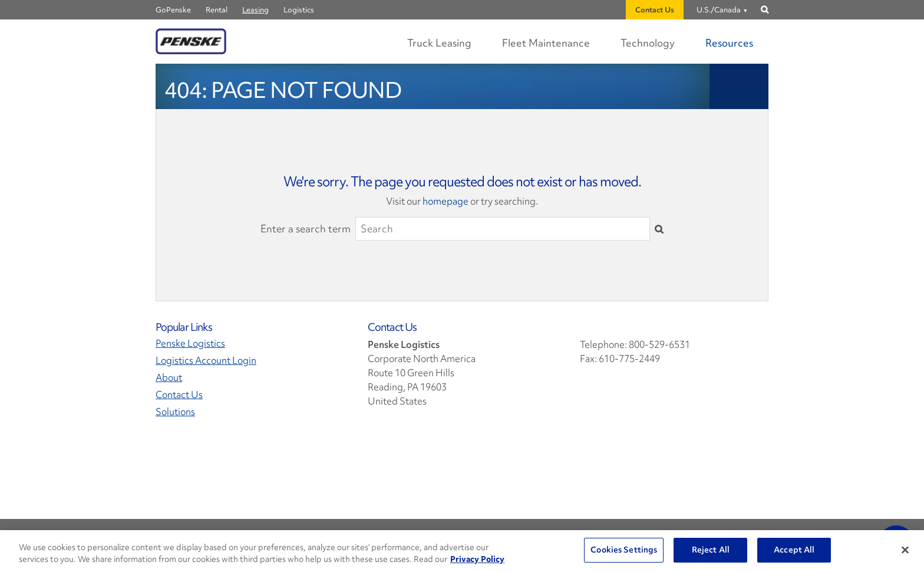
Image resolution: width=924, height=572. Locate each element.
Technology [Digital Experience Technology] (648, 43)
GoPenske (173, 10)
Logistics (299, 10)
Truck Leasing (439, 43)
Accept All (794, 550)
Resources (729, 43)
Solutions (175, 412)
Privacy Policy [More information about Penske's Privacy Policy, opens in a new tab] (477, 559)
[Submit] (659, 229)
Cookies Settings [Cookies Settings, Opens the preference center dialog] (624, 550)
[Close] (905, 550)
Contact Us (655, 10)
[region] (462, 551)
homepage (445, 201)
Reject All (711, 550)
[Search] (503, 229)
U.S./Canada (719, 10)
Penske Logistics (190, 343)
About (169, 378)
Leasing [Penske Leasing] (255, 10)
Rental (217, 10)
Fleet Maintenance (546, 43)
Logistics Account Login (206, 361)
